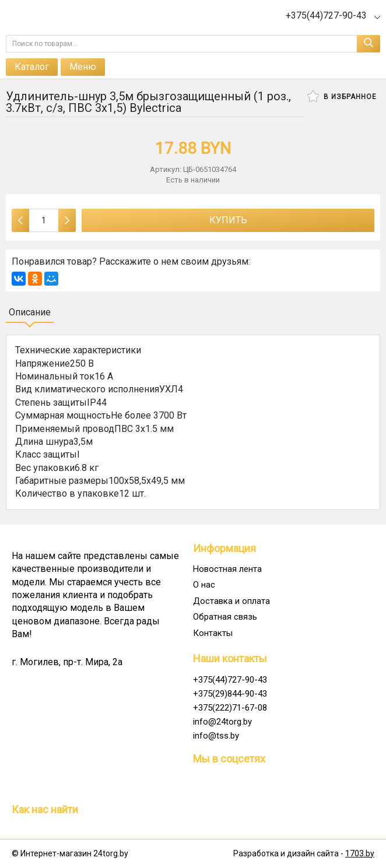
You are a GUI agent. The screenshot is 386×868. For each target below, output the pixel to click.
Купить (228, 220)
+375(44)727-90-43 (230, 680)
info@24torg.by (222, 722)
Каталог (32, 67)
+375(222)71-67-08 (230, 708)
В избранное (342, 96)
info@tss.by (216, 736)
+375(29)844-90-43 (230, 694)
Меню (83, 67)
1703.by (360, 853)
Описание (30, 312)
